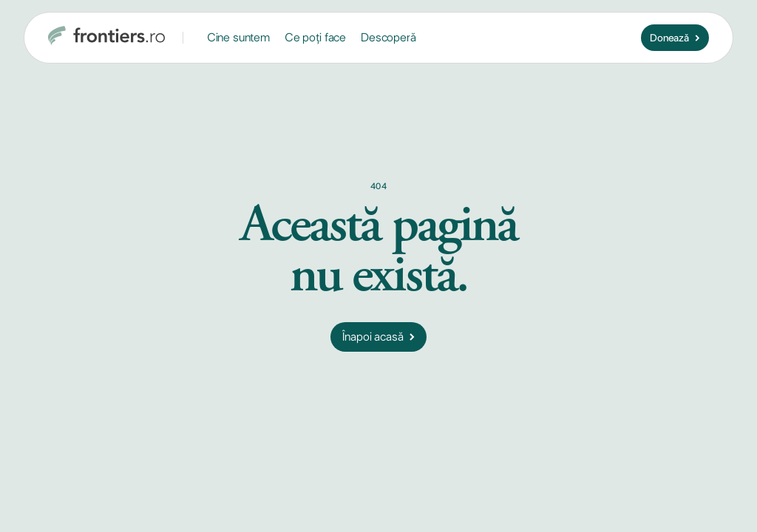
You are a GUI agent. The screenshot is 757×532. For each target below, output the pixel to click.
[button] (238, 38)
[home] (106, 38)
